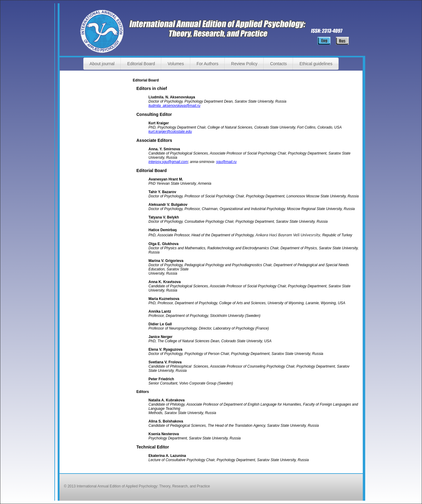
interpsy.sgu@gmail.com (168, 162)
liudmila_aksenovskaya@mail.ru (175, 106)
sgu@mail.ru (227, 162)
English (324, 41)
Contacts (278, 64)
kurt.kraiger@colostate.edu (170, 132)
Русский (342, 41)
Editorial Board (141, 64)
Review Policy (244, 64)
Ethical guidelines (316, 64)
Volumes (176, 64)
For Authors (208, 64)
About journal (102, 64)
